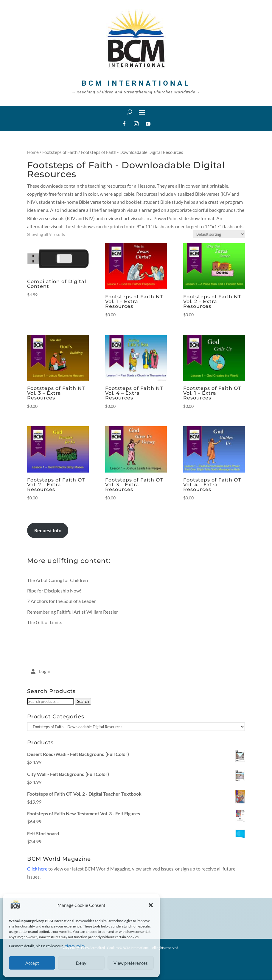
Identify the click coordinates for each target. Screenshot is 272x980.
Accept (32, 963)
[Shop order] (219, 234)
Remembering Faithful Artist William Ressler (73, 612)
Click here (37, 869)
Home (33, 152)
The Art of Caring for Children (57, 580)
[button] (151, 905)
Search (83, 701)
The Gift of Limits (45, 622)
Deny (81, 963)
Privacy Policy (74, 946)
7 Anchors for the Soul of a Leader (61, 601)
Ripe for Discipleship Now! (54, 591)
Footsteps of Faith (60, 152)
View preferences (131, 963)
